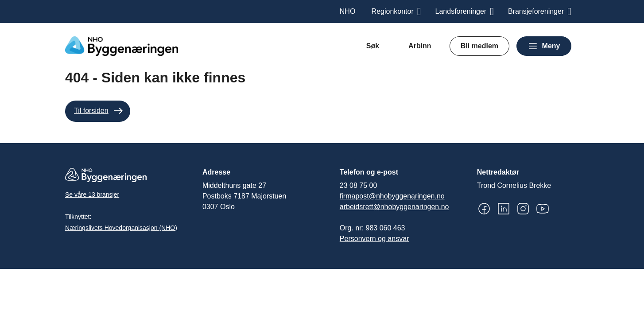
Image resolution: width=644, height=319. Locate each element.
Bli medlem (479, 46)
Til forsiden (91, 111)
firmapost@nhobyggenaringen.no (392, 196)
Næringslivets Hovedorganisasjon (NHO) (121, 228)
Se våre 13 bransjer (92, 195)
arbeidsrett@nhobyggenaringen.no (394, 207)
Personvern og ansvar (374, 239)
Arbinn (420, 46)
